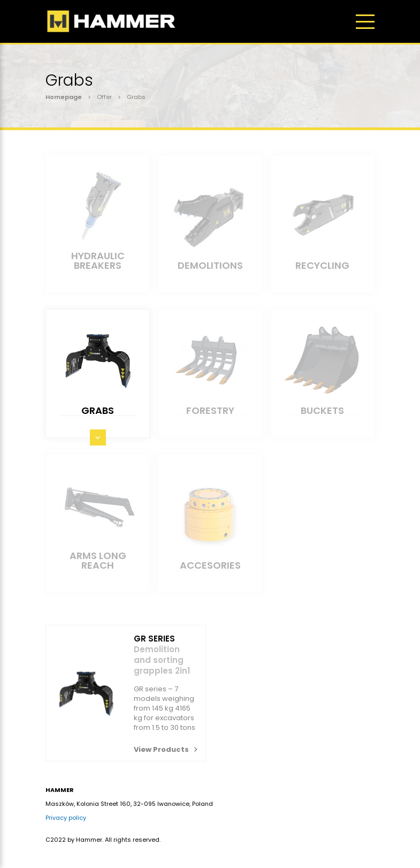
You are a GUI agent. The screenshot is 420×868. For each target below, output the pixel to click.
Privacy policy (66, 818)
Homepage (64, 97)
